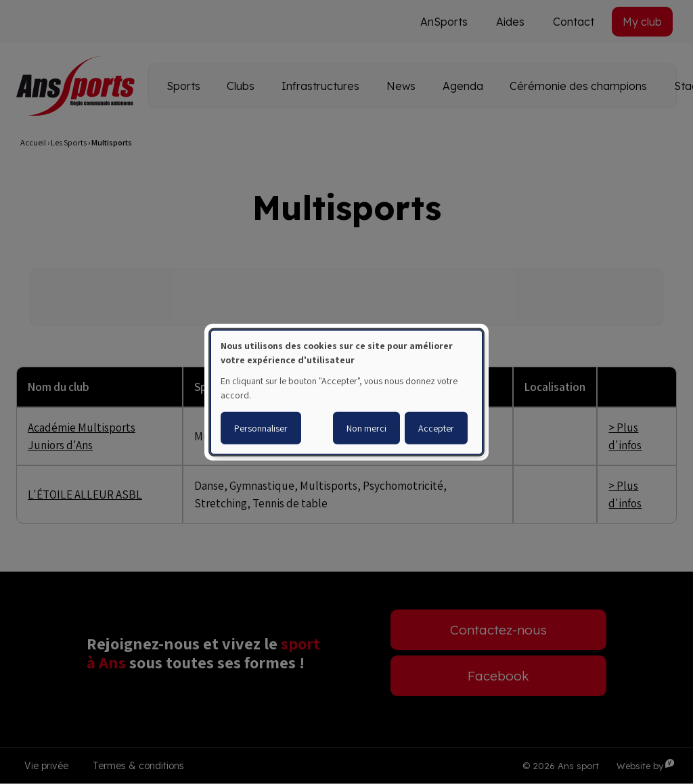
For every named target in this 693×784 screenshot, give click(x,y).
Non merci (366, 428)
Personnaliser (261, 428)
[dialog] (346, 392)
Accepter (436, 428)
